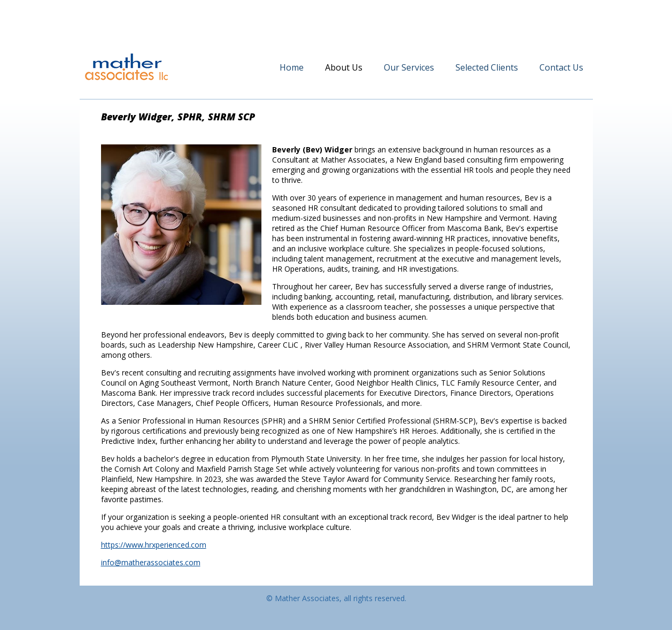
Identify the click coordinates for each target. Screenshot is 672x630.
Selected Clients (487, 67)
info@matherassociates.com (151, 562)
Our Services (409, 67)
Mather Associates (126, 67)
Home (292, 67)
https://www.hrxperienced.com (154, 545)
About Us (344, 67)
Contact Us (561, 67)
